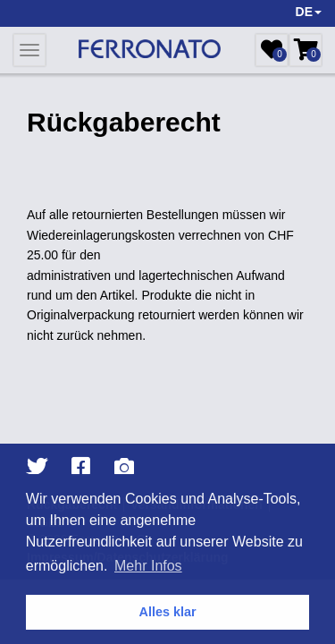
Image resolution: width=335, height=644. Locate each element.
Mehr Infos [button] (148, 566)
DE (309, 12)
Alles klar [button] (168, 612)
